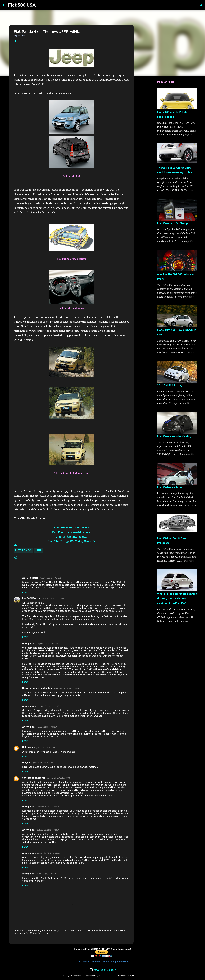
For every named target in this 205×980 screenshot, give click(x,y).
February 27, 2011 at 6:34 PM (49, 706)
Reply (25, 592)
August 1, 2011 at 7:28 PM (45, 747)
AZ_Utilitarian (30, 578)
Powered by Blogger (102, 970)
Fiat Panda (23, 550)
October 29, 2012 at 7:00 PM (48, 807)
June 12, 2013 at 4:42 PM (47, 874)
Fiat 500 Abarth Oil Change (173, 223)
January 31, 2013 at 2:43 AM (48, 853)
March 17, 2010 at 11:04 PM (54, 598)
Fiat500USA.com (32, 598)
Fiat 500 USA (22, 5)
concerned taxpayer (34, 778)
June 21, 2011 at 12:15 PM (47, 727)
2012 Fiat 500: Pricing (170, 385)
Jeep (38, 550)
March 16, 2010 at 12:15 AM (51, 578)
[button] (15, 41)
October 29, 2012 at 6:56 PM (58, 778)
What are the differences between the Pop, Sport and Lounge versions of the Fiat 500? (177, 598)
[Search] (40, 5)
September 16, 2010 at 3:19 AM (66, 688)
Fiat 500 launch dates (170, 487)
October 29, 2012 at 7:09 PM (48, 830)
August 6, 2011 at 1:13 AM (42, 763)
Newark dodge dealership (37, 688)
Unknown (28, 747)
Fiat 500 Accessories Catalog (174, 436)
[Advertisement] (148, 123)
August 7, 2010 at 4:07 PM (47, 643)
